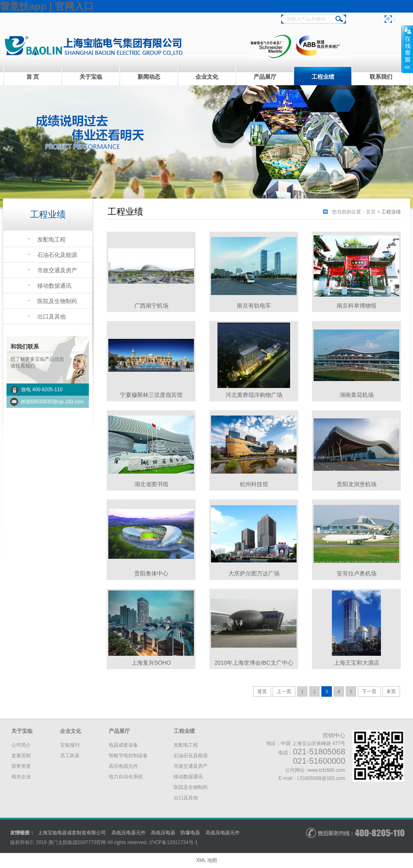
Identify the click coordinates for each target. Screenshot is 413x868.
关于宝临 (91, 77)
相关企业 (21, 777)
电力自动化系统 (126, 777)
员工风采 (70, 756)
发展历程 (21, 756)
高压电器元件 (123, 766)
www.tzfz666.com (326, 770)
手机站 (357, 19)
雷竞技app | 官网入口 (47, 6)
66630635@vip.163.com (57, 402)
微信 (374, 19)
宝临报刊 (70, 745)
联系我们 (381, 77)
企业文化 (207, 77)
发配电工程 (52, 239)
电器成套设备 (123, 745)
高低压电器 (163, 833)
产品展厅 (265, 77)
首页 (371, 212)
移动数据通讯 (54, 286)
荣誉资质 (21, 766)
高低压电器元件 (129, 833)
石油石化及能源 (57, 255)
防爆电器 (190, 833)
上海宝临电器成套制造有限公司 (72, 833)
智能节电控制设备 (128, 756)
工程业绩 (323, 77)
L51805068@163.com (321, 778)
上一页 (284, 691)
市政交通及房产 (57, 270)
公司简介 (21, 745)
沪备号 (173, 842)
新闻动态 (149, 77)
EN (400, 19)
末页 (391, 691)
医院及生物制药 (57, 301)
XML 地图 (206, 860)
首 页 (33, 77)
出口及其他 (52, 317)
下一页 (369, 691)
